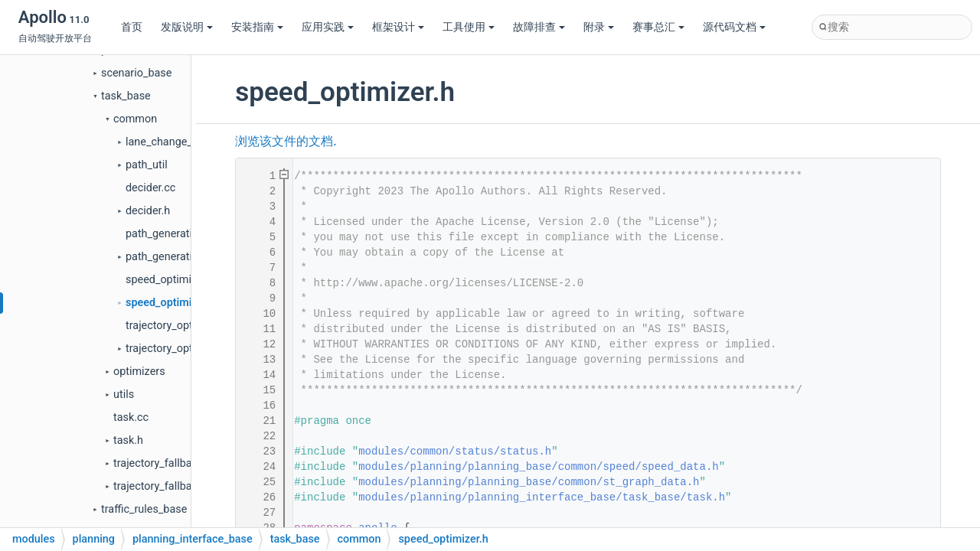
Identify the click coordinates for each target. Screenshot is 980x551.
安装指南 (257, 27)
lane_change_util (166, 142)
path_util (147, 165)
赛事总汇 (658, 27)
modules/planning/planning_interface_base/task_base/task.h (542, 497)
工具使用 (469, 27)
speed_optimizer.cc (173, 280)
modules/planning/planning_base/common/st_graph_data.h (529, 482)
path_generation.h (170, 257)
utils (124, 395)
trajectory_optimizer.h (178, 349)
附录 (599, 27)
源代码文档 (734, 27)
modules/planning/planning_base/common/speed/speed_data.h (538, 467)
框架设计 (398, 27)
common (135, 119)
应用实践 (328, 27)
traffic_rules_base (144, 509)
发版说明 (187, 27)
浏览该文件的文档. (286, 142)
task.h (128, 440)
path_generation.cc (172, 234)
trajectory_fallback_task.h (176, 486)
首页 (132, 27)
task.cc (131, 417)
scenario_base (136, 73)
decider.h (148, 211)
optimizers (139, 372)
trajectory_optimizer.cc (181, 326)
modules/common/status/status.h (455, 452)
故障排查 (539, 27)
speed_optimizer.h (171, 303)
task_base (126, 96)
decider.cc (150, 188)
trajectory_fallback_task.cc (178, 463)
